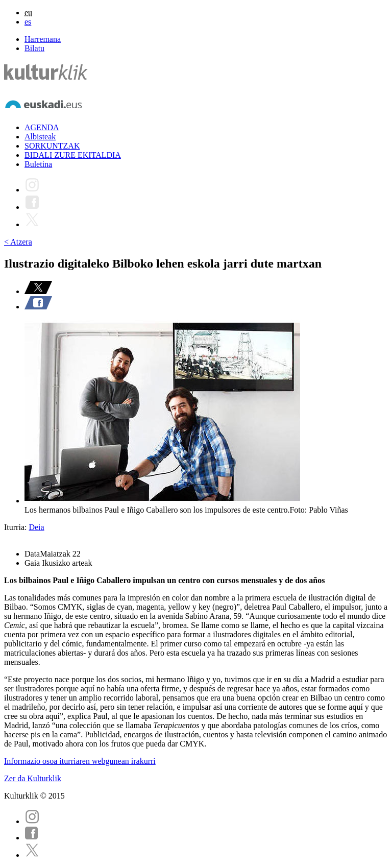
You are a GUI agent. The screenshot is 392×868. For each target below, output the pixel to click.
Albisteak (40, 137)
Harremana (43, 39)
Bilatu (34, 48)
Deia (36, 527)
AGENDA (42, 127)
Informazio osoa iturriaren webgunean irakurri (80, 761)
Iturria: (16, 527)
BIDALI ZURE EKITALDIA (73, 155)
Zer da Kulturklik (33, 778)
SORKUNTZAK (52, 146)
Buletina (38, 164)
